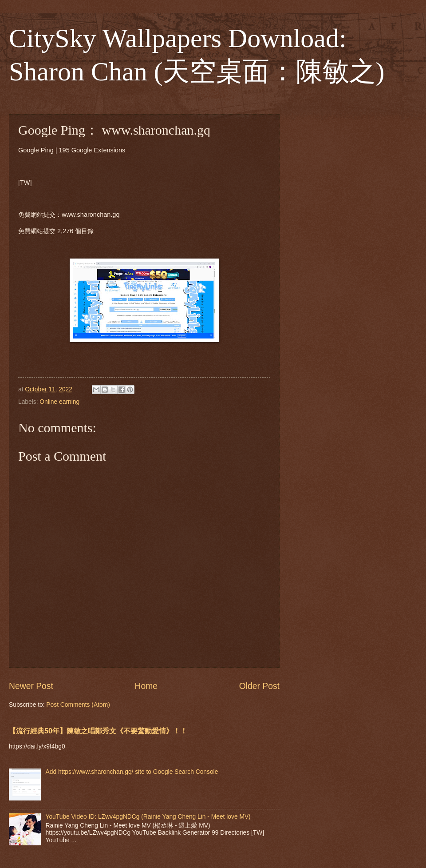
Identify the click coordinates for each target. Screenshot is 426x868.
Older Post (259, 686)
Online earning (59, 402)
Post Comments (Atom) (78, 705)
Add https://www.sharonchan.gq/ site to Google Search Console (132, 772)
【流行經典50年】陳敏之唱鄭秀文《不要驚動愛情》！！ (98, 731)
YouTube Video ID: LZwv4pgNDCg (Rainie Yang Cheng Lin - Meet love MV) (148, 817)
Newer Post (31, 686)
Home (146, 686)
